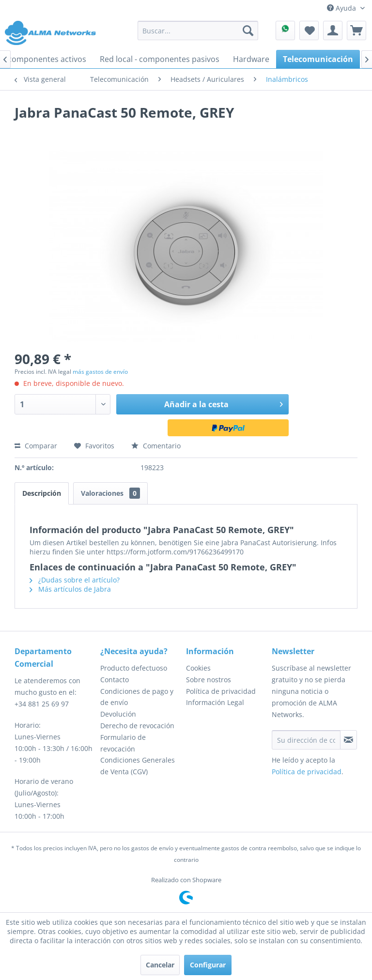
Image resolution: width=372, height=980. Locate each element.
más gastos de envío (100, 372)
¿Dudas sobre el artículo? (75, 580)
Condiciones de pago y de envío (137, 697)
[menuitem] (198, 31)
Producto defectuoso (134, 668)
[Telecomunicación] (318, 59)
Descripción (42, 493)
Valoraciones (110, 493)
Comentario (156, 446)
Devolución (118, 714)
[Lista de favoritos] (309, 31)
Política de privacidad (221, 691)
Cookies (198, 668)
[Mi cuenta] (333, 31)
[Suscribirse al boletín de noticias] (349, 740)
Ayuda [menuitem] (342, 8)
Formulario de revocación (123, 743)
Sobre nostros (209, 680)
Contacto (115, 680)
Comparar (36, 446)
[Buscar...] (198, 31)
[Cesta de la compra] (356, 31)
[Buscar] (248, 31)
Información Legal (215, 702)
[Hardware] (251, 59)
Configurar (208, 965)
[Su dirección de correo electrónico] (306, 740)
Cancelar (160, 965)
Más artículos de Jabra (70, 589)
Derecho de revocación (137, 726)
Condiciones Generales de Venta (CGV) (138, 766)
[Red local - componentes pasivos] (160, 59)
